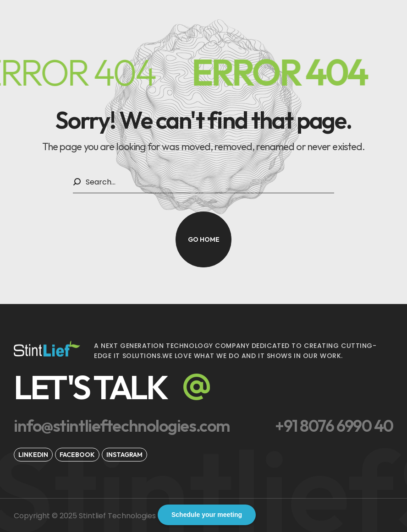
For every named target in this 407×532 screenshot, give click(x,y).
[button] (203, 239)
